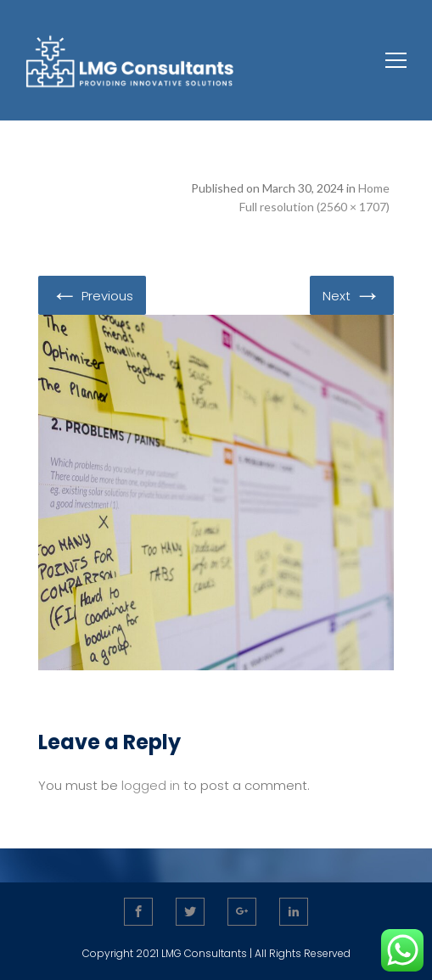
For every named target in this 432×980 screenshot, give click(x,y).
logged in (151, 785)
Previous (92, 294)
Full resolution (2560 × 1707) (314, 207)
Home (374, 188)
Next (352, 294)
